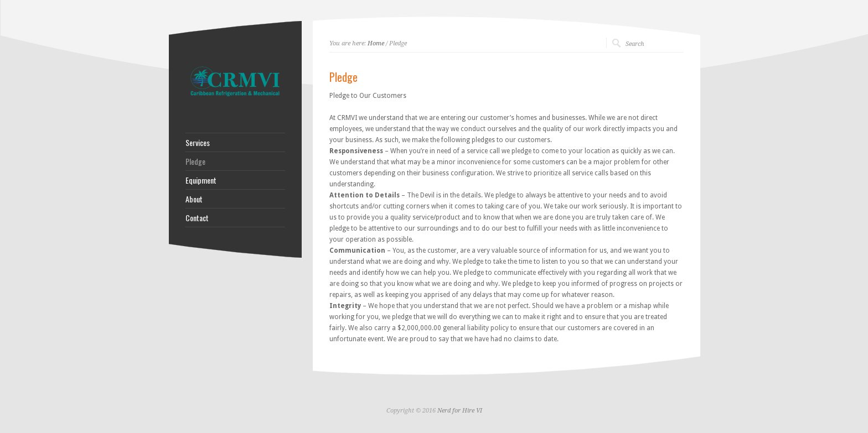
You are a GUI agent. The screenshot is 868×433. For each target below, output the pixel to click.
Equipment (201, 180)
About (194, 199)
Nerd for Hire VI (460, 411)
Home (376, 43)
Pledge (195, 161)
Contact (197, 218)
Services (198, 143)
